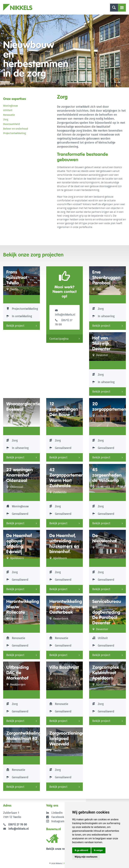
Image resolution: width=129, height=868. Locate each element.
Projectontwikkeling (14, 133)
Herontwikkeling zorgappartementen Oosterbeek (70, 607)
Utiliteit (8, 110)
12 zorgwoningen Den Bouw (64, 409)
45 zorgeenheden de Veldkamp (107, 475)
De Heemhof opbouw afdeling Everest (19, 544)
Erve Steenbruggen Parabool (106, 277)
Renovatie (9, 115)
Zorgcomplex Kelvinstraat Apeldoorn (106, 673)
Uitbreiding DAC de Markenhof (17, 673)
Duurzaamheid (12, 124)
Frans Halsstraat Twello (17, 277)
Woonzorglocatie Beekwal (23, 407)
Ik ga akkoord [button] (81, 850)
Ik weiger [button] (98, 850)
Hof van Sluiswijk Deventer (101, 343)
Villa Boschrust (64, 667)
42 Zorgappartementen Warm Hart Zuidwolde (70, 478)
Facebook (58, 817)
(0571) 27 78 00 (18, 824)
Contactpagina (59, 339)
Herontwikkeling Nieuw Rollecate (23, 607)
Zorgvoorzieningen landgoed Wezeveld (68, 738)
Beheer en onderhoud (16, 129)
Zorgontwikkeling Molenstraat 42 (24, 736)
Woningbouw (10, 106)
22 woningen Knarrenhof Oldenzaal (20, 475)
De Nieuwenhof (104, 538)
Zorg (6, 119)
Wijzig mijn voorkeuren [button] (86, 857)
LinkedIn (57, 813)
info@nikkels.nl (65, 312)
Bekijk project (15, 326)
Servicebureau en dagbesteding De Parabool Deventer (107, 612)
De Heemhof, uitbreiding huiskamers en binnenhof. (64, 544)
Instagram (55, 821)
